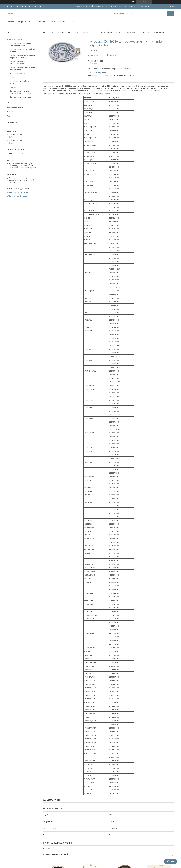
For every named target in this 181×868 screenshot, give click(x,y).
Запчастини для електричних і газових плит (83, 32)
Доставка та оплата (47, 22)
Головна (10, 22)
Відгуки (10, 111)
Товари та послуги (25, 22)
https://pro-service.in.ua (18, 192)
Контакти (62, 22)
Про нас (73, 22)
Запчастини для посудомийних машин (23, 50)
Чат (171, 861)
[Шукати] (170, 14)
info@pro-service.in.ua (18, 196)
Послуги (13, 87)
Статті (10, 102)
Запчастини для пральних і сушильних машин (21, 44)
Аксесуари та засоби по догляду (20, 82)
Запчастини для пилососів (21, 97)
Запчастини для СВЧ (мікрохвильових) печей (20, 62)
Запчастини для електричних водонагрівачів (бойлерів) (22, 92)
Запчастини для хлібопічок (21, 73)
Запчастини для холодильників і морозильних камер (23, 56)
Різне (12, 77)
